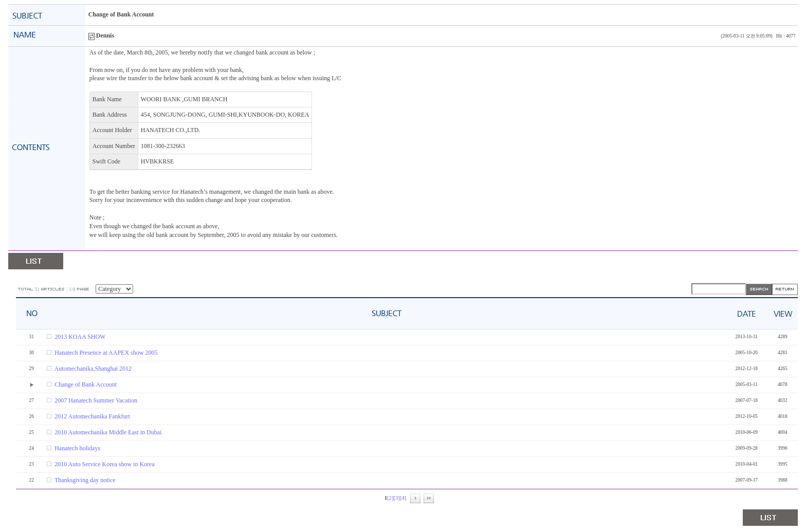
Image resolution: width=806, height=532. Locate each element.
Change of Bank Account (86, 384)
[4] (403, 498)
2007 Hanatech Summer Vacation (96, 400)
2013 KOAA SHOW (80, 337)
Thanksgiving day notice (85, 480)
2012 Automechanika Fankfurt (92, 416)
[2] (390, 498)
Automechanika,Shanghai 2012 (93, 369)
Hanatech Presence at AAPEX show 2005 (106, 353)
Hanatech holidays (77, 448)
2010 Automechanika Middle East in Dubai (108, 432)
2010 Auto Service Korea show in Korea (105, 464)
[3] (396, 498)
